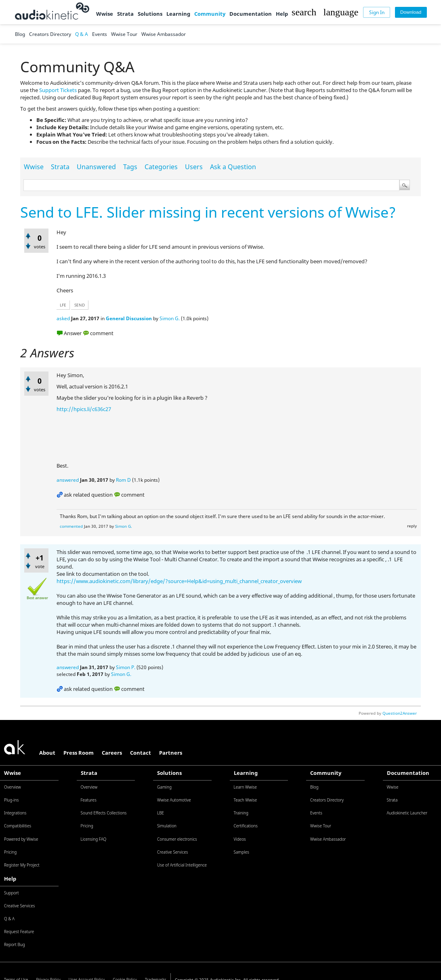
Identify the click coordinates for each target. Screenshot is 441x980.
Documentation (251, 14)
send (80, 305)
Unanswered (96, 167)
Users (194, 167)
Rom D (123, 480)
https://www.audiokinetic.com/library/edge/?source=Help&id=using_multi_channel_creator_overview (179, 581)
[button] (304, 12)
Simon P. (126, 667)
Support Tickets (58, 90)
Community (210, 14)
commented (71, 526)
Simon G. (170, 318)
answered (68, 480)
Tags (130, 167)
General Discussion (129, 318)
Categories (161, 167)
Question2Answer (400, 713)
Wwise (105, 14)
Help (282, 14)
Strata (125, 14)
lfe (63, 305)
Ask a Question (233, 167)
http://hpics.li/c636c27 (84, 409)
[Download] (411, 12)
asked (63, 318)
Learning (178, 14)
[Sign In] (377, 12)
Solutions (150, 14)
